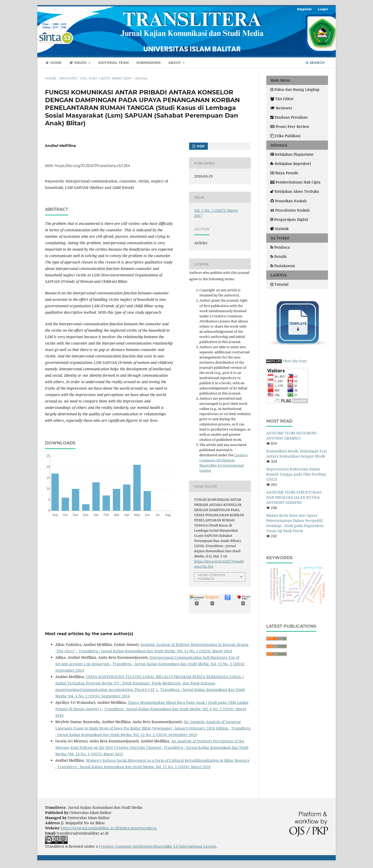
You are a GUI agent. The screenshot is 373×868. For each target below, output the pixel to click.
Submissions (148, 63)
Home (53, 63)
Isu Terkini (280, 238)
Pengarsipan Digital (289, 219)
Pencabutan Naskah (290, 210)
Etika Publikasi (285, 136)
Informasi (279, 145)
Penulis (278, 256)
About (175, 63)
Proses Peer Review (290, 126)
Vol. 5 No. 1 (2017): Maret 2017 (106, 78)
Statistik (280, 229)
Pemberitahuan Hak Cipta (295, 182)
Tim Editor (282, 99)
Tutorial (279, 284)
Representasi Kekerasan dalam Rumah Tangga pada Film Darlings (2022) (296, 474)
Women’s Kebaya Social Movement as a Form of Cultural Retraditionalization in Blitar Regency (168, 760)
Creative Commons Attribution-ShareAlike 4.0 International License (158, 846)
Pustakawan (283, 266)
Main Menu (280, 80)
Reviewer (281, 108)
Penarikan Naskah (288, 201)
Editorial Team (113, 63)
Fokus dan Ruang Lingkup (295, 89)
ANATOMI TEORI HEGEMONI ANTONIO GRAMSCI (291, 436)
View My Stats (295, 361)
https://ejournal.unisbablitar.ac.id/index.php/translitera (109, 828)
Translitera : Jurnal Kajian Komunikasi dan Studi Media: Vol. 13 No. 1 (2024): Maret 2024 (155, 651)
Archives (68, 78)
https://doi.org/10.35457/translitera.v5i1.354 (92, 166)
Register (305, 9)
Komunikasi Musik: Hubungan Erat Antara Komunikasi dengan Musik (297, 454)
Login (323, 9)
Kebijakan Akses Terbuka (295, 191)
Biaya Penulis (284, 173)
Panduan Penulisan (289, 117)
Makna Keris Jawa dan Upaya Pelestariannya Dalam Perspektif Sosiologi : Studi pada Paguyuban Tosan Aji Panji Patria (295, 523)
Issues (78, 63)
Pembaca (280, 247)
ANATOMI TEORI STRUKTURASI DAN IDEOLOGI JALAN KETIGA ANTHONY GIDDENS (294, 497)
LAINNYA (279, 275)
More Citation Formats (211, 577)
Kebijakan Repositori (291, 164)
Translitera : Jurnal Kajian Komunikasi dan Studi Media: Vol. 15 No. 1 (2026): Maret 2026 (134, 767)
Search (315, 63)
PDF (200, 146)
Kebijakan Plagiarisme (292, 154)
